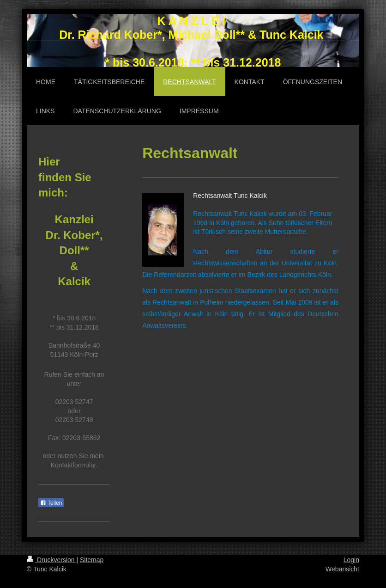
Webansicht (342, 569)
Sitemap (92, 560)
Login (351, 560)
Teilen (51, 503)
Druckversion (51, 560)
